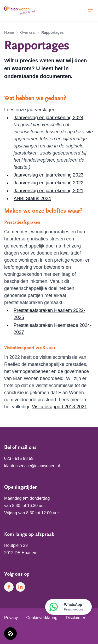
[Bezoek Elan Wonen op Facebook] (9, 587)
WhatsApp (74, 607)
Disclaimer (76, 618)
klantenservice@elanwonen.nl (32, 466)
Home (9, 32)
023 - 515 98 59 (19, 458)
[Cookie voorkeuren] (10, 634)
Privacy (11, 618)
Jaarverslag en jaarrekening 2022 (48, 183)
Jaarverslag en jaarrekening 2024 (48, 118)
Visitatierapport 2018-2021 (59, 407)
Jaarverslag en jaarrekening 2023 (48, 175)
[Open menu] (91, 11)
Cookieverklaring (42, 618)
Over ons (28, 32)
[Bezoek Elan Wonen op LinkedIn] (20, 587)
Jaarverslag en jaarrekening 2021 (48, 191)
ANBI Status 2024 (32, 199)
